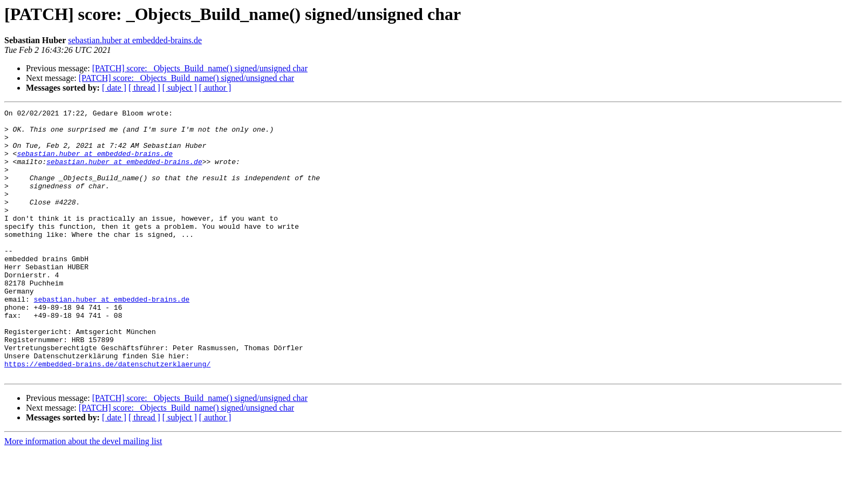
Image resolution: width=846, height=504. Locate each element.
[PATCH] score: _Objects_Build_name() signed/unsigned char (200, 68)
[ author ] (215, 88)
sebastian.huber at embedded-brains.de (135, 40)
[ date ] (114, 88)
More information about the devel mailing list (83, 495)
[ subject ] (180, 88)
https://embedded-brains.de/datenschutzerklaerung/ (107, 416)
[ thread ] (144, 88)
